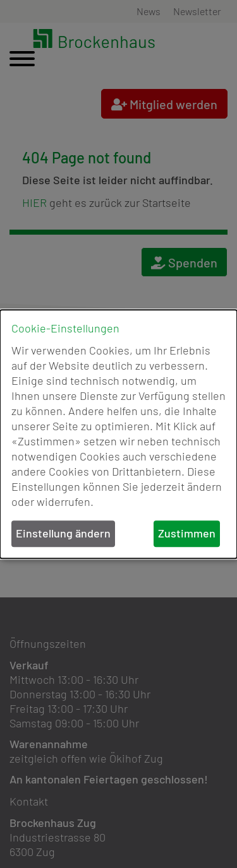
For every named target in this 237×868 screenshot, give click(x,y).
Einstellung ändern (63, 534)
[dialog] (118, 434)
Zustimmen (187, 534)
